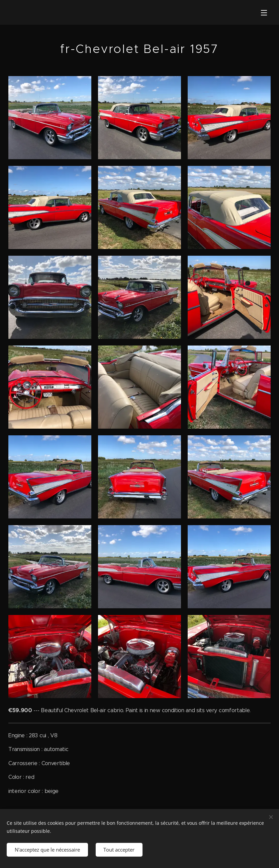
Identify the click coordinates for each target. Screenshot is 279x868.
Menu (264, 13)
